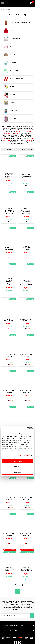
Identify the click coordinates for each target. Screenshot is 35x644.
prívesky (30, 140)
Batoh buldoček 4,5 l (9, 320)
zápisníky (6, 142)
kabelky (31, 139)
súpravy (18, 132)
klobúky (17, 133)
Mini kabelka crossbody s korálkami (26, 176)
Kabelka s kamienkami (9, 248)
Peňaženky (11, 71)
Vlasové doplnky (13, 79)
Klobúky (10, 103)
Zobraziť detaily (25, 456)
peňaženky (6, 140)
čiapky (23, 132)
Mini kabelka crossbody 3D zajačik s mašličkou (9, 175)
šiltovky (29, 132)
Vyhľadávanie (27, 3)
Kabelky (10, 63)
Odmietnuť (17, 472)
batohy (4, 139)
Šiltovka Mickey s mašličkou (9, 499)
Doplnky (9, 10)
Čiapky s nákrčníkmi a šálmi (17, 23)
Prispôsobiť (18, 467)
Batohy (9, 55)
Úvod (3, 10)
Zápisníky (10, 111)
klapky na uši (8, 133)
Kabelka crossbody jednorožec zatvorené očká (9, 282)
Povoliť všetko (17, 461)
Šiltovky (10, 95)
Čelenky (10, 87)
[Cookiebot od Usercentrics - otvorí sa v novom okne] (26, 428)
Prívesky (10, 47)
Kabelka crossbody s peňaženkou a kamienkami (9, 211)
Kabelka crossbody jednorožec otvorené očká (26, 283)
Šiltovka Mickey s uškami (26, 320)
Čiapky (9, 31)
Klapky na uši (11, 39)
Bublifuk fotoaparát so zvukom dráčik (26, 569)
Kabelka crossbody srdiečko (26, 248)
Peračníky (10, 119)
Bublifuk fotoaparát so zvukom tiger (9, 569)
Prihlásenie (23, 3)
